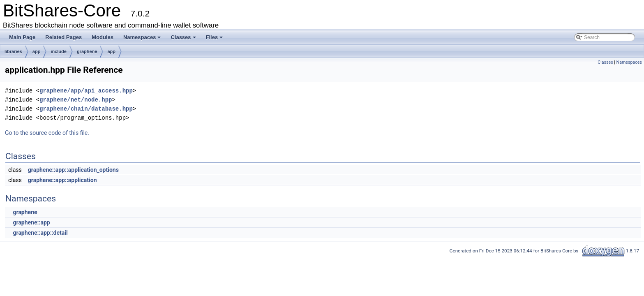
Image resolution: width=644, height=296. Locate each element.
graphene (87, 51)
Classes (183, 37)
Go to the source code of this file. (47, 133)
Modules (103, 37)
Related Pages (63, 37)
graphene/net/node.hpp (76, 100)
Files (215, 37)
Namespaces (142, 37)
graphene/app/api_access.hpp (86, 91)
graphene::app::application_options (73, 170)
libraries (13, 51)
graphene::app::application (62, 180)
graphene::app (31, 222)
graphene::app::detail (40, 233)
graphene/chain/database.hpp (86, 109)
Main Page (22, 37)
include (59, 51)
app (37, 51)
